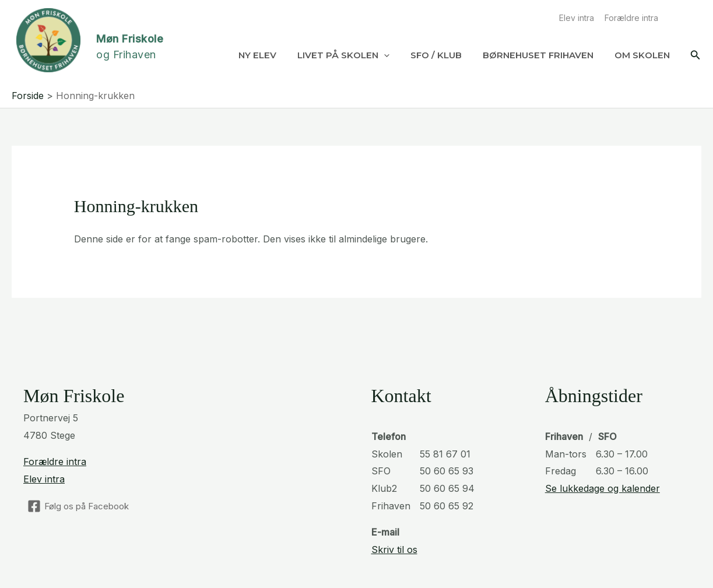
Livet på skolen (343, 55)
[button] (696, 55)
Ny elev (257, 55)
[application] (384, 55)
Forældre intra (631, 18)
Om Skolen (642, 55)
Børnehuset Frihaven (538, 55)
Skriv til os (394, 550)
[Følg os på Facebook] (78, 506)
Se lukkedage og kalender (603, 488)
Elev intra (577, 18)
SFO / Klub (436, 55)
